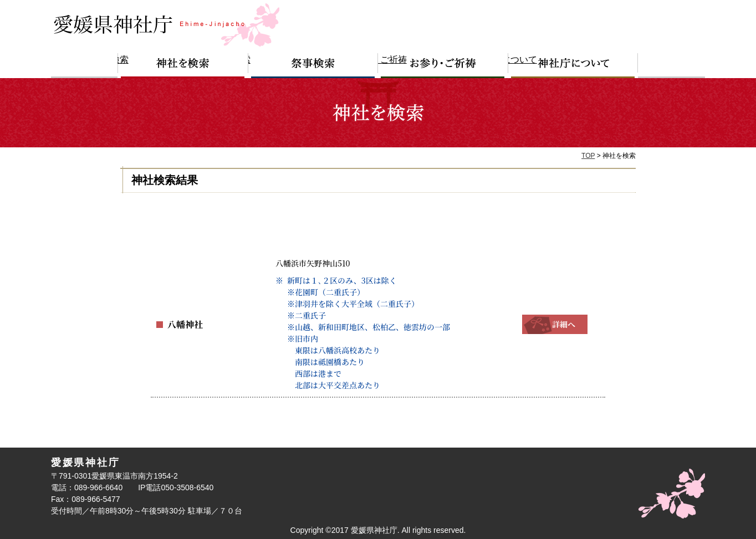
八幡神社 (183, 324)
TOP (588, 156)
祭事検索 (313, 66)
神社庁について (573, 66)
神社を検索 (183, 66)
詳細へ (555, 324)
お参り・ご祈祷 (443, 66)
